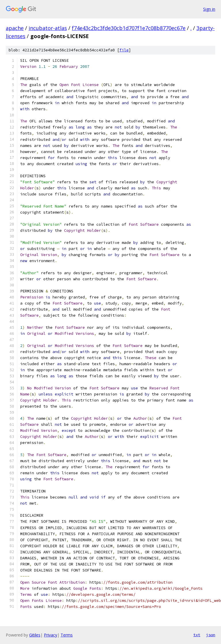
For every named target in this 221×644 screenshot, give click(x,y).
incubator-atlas (48, 28)
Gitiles (35, 635)
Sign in (209, 9)
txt (197, 635)
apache (15, 28)
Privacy (50, 635)
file (124, 50)
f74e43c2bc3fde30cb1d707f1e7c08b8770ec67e (129, 28)
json (211, 635)
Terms (67, 635)
